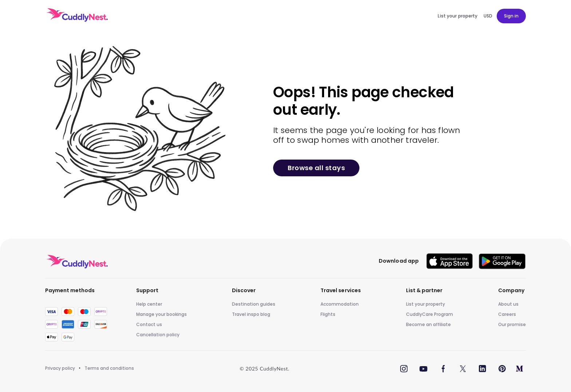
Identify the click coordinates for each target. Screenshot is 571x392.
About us (508, 304)
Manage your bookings (162, 314)
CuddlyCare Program (430, 314)
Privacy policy (60, 368)
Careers (507, 314)
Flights (328, 314)
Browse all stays (316, 168)
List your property (426, 304)
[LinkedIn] (483, 369)
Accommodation (340, 304)
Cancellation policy (158, 335)
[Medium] (519, 369)
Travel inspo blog (251, 314)
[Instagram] (404, 369)
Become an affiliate (428, 325)
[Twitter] (463, 369)
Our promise (512, 325)
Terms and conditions (109, 368)
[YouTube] (424, 369)
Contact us (149, 325)
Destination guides (254, 304)
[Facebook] (443, 369)
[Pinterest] (502, 369)
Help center (149, 304)
